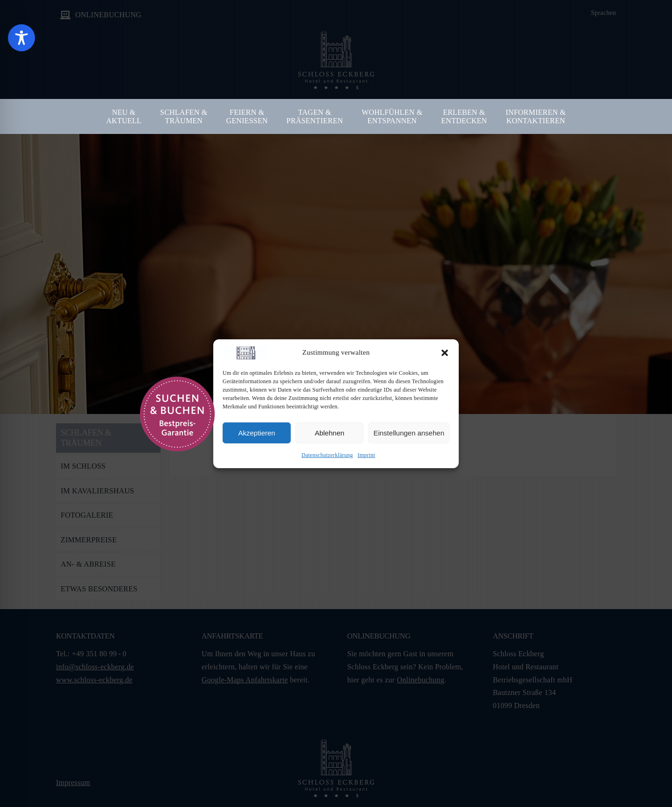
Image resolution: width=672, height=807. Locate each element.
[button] (445, 353)
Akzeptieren (256, 433)
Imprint (366, 455)
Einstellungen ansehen (409, 433)
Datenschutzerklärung (327, 455)
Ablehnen (329, 433)
